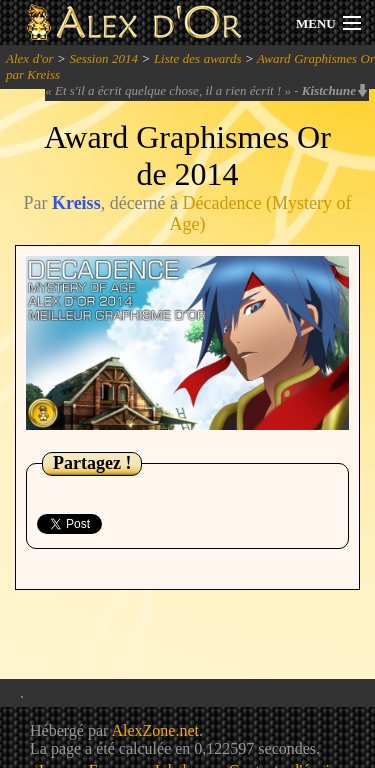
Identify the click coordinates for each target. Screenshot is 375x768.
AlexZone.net (155, 730)
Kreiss (76, 203)
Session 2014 (103, 58)
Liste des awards (198, 58)
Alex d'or (30, 58)
